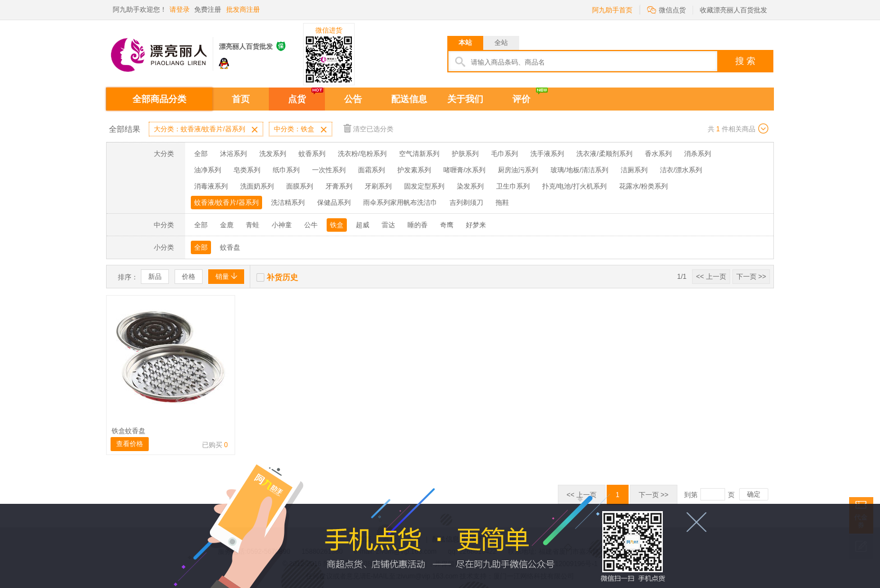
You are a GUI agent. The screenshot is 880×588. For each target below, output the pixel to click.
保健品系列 (334, 203)
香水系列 (658, 154)
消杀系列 (698, 154)
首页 (241, 99)
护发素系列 (414, 170)
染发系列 (470, 186)
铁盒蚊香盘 (129, 431)
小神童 (282, 225)
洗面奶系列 (257, 186)
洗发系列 (273, 154)
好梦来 (476, 225)
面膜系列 (300, 186)
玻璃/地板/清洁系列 (579, 170)
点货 (297, 99)
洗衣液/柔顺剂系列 (604, 154)
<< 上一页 (711, 277)
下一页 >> (751, 277)
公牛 (311, 225)
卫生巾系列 (513, 186)
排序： (128, 277)
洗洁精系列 (288, 203)
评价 (521, 99)
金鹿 (227, 225)
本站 (465, 43)
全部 (201, 154)
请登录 (180, 10)
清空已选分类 (368, 128)
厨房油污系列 (518, 170)
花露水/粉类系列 (643, 186)
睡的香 (418, 225)
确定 (754, 494)
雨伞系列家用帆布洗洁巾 (400, 203)
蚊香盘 (230, 247)
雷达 (388, 225)
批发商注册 (243, 10)
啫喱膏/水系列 (464, 170)
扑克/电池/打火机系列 (574, 186)
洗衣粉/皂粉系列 (362, 154)
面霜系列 (372, 170)
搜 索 (745, 61)
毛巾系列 (505, 154)
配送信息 (409, 99)
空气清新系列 (419, 154)
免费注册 (208, 10)
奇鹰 (447, 225)
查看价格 (130, 444)
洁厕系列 (634, 170)
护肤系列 (465, 154)
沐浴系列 (233, 154)
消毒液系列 (211, 186)
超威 (363, 225)
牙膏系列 (339, 186)
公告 (353, 99)
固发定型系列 (424, 186)
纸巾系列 (286, 170)
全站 (501, 43)
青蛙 (253, 225)
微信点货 (666, 9)
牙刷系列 (378, 186)
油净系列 (208, 170)
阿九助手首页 (612, 10)
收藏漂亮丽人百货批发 (734, 10)
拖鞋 (502, 203)
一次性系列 (329, 170)
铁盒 (337, 225)
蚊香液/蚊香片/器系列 (226, 203)
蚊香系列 (312, 154)
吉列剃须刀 (466, 203)
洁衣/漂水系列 (681, 170)
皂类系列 (247, 170)
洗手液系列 (547, 154)
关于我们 (465, 99)
